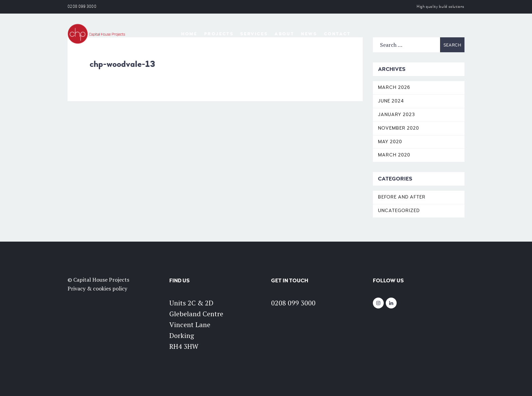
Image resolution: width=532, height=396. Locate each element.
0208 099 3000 (82, 7)
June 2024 (391, 101)
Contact (337, 34)
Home (189, 34)
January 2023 (396, 115)
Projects (219, 34)
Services (254, 34)
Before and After (402, 197)
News (309, 34)
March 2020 (394, 155)
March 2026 (394, 87)
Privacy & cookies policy (97, 288)
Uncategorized (399, 211)
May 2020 (390, 142)
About (284, 34)
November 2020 (398, 128)
